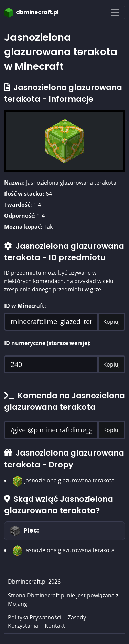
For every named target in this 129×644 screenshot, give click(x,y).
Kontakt (55, 626)
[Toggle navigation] (115, 12)
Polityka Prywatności (35, 617)
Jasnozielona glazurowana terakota (69, 480)
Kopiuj (111, 322)
